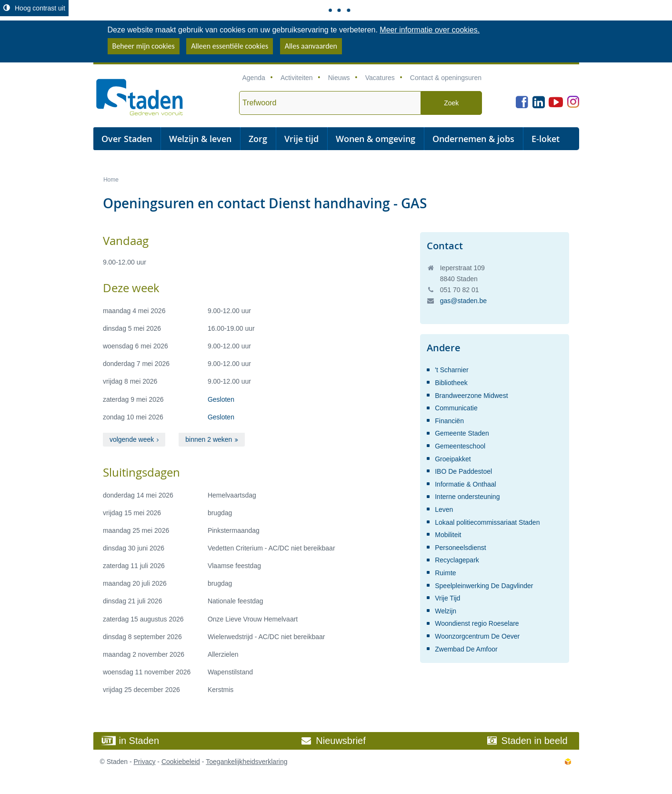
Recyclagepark (457, 560)
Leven (444, 509)
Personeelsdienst (460, 548)
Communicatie (456, 408)
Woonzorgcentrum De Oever (477, 636)
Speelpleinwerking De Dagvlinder (484, 586)
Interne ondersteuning (467, 497)
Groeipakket (453, 459)
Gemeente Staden (462, 433)
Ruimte (445, 573)
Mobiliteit (448, 535)
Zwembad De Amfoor (466, 649)
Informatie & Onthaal (465, 484)
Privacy (145, 762)
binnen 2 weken (209, 439)
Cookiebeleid (181, 762)
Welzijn (446, 611)
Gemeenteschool (460, 446)
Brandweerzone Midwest (471, 396)
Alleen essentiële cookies (230, 46)
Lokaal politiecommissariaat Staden (487, 522)
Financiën (449, 421)
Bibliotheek (451, 383)
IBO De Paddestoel (463, 471)
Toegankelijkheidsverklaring (246, 762)
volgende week (132, 439)
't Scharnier (451, 370)
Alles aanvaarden (311, 46)
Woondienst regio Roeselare (477, 623)
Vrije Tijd (447, 598)
